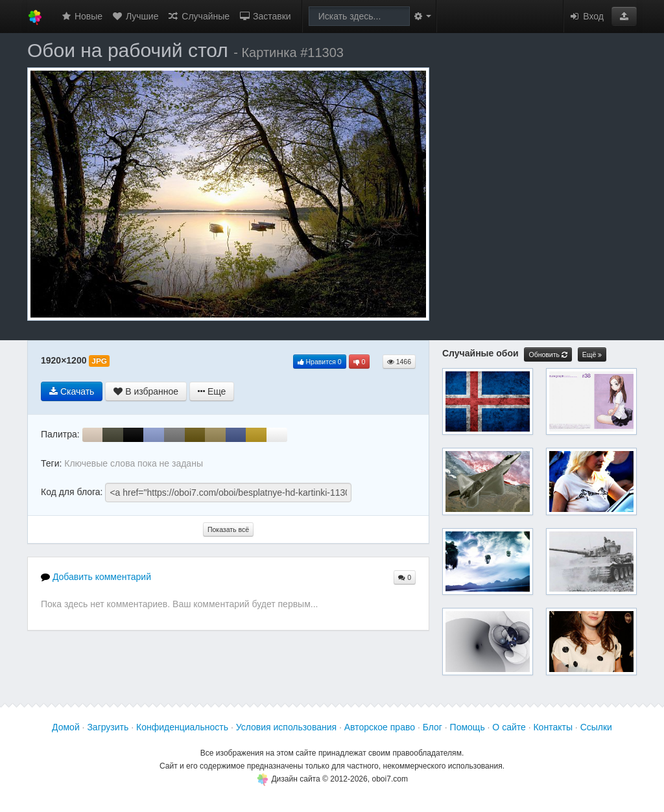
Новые (81, 16)
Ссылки (596, 727)
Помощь (468, 727)
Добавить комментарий (96, 577)
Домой (66, 727)
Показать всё (228, 529)
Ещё (592, 355)
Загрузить (108, 727)
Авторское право (380, 727)
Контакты (552, 727)
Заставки (265, 16)
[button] (624, 16)
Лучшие (135, 16)
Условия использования (286, 727)
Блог (433, 727)
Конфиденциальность (182, 727)
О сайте (509, 727)
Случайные (198, 16)
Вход (586, 16)
